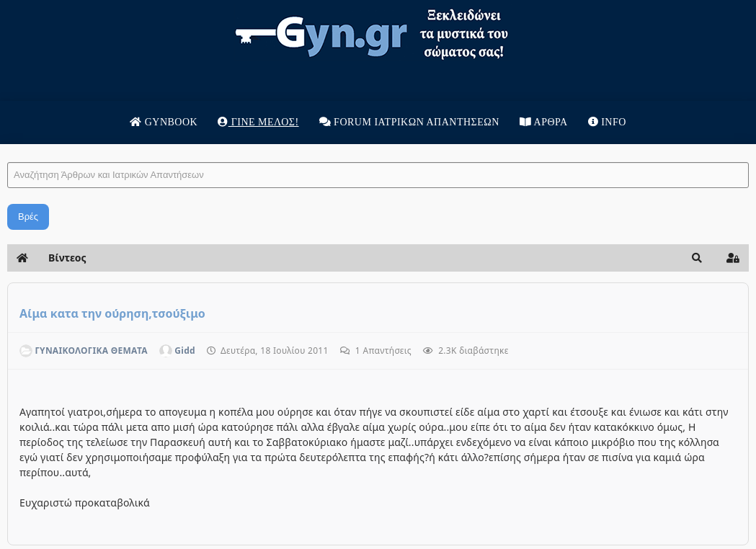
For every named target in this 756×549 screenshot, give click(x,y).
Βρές (28, 217)
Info (607, 122)
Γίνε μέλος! (258, 122)
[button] (697, 258)
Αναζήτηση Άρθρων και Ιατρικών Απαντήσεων (8, 148)
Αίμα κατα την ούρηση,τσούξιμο (112, 313)
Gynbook (164, 122)
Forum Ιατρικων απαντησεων (409, 122)
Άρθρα (544, 122)
